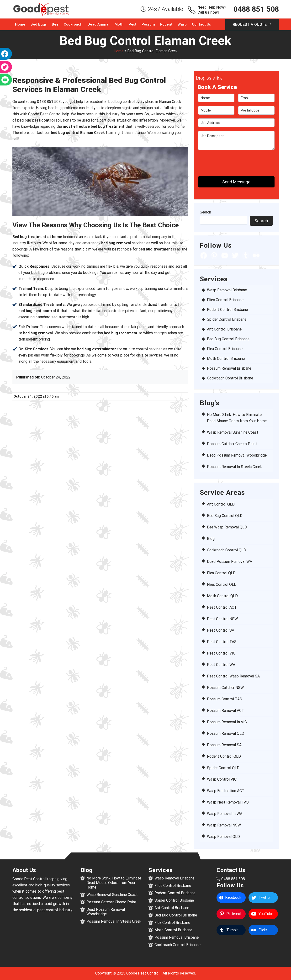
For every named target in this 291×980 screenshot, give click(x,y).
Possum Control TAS (225, 699)
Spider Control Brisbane (227, 319)
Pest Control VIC (221, 653)
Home (20, 24)
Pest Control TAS (222, 642)
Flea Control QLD (221, 573)
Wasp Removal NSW (224, 825)
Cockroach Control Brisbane (230, 378)
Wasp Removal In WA (225, 814)
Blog (211, 539)
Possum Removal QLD (226, 733)
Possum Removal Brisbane (229, 368)
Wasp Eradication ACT (226, 791)
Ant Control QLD (221, 504)
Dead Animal (98, 24)
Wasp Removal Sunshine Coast (233, 432)
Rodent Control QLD (224, 756)
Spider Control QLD (223, 768)
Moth (119, 24)
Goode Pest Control (143, 973)
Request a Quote (252, 24)
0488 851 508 (256, 9)
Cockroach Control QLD (227, 550)
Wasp (182, 24)
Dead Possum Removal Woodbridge (237, 455)
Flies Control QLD (222, 584)
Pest (132, 24)
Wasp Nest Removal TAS (228, 802)
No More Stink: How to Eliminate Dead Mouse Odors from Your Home (114, 883)
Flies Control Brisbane (225, 300)
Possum (148, 24)
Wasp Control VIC (222, 779)
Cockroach (73, 24)
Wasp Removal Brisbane (227, 290)
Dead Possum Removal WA (230, 562)
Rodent (166, 24)
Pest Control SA (221, 630)
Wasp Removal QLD (223, 837)
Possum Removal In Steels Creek (234, 467)
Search (205, 212)
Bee (55, 24)
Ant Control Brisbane (224, 329)
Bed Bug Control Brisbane (228, 339)
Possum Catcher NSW (225, 688)
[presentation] (226, 161)
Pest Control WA (221, 665)
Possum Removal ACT (226, 711)
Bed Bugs (39, 24)
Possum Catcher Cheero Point (232, 444)
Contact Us (201, 24)
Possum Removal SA (224, 745)
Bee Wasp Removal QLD (227, 527)
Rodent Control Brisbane (227, 310)
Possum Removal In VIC (227, 722)
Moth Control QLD (222, 596)
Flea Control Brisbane (225, 349)
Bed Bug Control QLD (225, 516)
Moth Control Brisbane (226, 359)
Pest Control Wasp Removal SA (233, 676)
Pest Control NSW (222, 619)
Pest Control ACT (222, 607)
